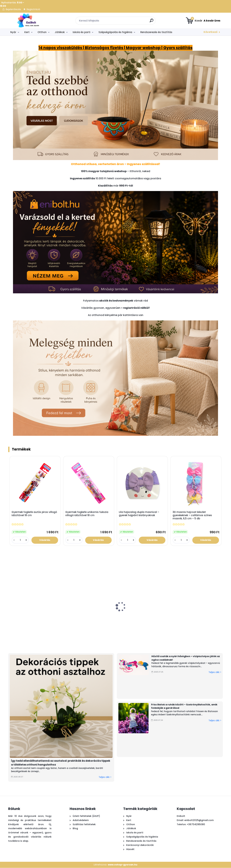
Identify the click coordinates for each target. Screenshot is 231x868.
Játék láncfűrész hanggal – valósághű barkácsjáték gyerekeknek (24, 620)
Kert (27, 32)
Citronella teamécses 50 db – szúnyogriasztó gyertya (62, 618)
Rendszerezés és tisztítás (156, 32)
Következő (211, 32)
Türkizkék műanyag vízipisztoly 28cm (130, 617)
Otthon (42, 32)
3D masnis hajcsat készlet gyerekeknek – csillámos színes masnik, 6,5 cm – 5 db (192, 515)
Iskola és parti (81, 32)
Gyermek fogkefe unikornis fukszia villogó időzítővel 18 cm (87, 514)
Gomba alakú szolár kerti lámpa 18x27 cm (170, 617)
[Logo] (28, 21)
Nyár (13, 32)
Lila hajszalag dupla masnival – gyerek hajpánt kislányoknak (139, 514)
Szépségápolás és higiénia (115, 32)
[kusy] (20, 540)
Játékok (60, 32)
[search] (152, 22)
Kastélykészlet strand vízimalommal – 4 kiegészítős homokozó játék (204, 620)
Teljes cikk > (105, 777)
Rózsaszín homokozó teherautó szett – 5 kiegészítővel (95, 618)
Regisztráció (33, 9)
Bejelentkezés (13, 9)
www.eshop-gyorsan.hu (123, 865)
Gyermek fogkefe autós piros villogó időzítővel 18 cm (34, 514)
